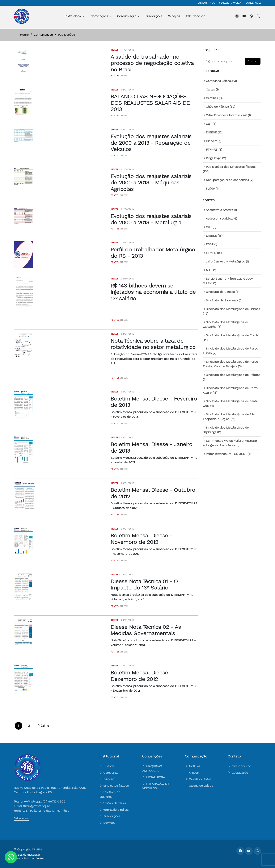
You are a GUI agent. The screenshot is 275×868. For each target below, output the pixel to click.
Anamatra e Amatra (220, 210)
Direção (107, 779)
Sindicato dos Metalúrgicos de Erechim (232, 338)
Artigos (192, 773)
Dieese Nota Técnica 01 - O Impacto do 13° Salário (144, 585)
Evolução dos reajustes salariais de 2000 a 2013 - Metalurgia (151, 219)
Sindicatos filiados (114, 786)
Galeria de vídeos (199, 786)
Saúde (211, 189)
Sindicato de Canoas (221, 292)
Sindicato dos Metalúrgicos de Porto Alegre (230, 390)
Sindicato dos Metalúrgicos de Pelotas (231, 377)
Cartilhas (213, 98)
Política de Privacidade (27, 855)
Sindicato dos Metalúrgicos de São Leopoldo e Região (229, 417)
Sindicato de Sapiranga (223, 300)
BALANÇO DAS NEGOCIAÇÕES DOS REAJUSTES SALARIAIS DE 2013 (150, 103)
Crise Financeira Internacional (227, 115)
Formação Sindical (115, 810)
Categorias (109, 773)
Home (24, 35)
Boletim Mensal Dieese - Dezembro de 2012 (141, 676)
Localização (238, 773)
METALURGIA (155, 777)
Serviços (174, 16)
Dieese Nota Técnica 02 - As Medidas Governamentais (146, 630)
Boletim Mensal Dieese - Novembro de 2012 (141, 539)
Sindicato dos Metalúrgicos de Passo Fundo (230, 351)
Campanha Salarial (220, 81)
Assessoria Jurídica (220, 218)
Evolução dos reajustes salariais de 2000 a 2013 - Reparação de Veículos (151, 143)
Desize (40, 859)
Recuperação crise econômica (228, 180)
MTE (209, 270)
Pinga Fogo (214, 158)
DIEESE (213, 132)
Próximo (43, 726)
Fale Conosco (196, 16)
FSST (210, 244)
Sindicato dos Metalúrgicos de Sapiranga (226, 430)
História (107, 766)
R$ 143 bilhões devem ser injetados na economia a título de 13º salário (153, 292)
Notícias (192, 766)
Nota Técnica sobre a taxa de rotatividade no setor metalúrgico (153, 344)
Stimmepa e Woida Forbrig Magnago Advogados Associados (230, 443)
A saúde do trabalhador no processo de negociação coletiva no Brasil (152, 63)
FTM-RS (212, 150)
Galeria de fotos (198, 779)
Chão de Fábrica (219, 107)
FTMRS (212, 253)
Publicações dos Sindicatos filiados (229, 169)
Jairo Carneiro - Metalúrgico (226, 261)
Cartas (211, 89)
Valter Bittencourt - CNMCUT (227, 454)
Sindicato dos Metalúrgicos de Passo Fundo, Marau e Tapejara (230, 364)
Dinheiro (212, 141)
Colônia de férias (114, 803)
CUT (209, 124)
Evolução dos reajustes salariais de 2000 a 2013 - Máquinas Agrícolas (151, 183)
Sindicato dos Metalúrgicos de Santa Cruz (230, 403)
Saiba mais (21, 818)
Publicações (154, 16)
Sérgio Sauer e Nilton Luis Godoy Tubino (228, 281)
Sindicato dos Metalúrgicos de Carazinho (226, 324)
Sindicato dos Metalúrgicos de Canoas (231, 311)
